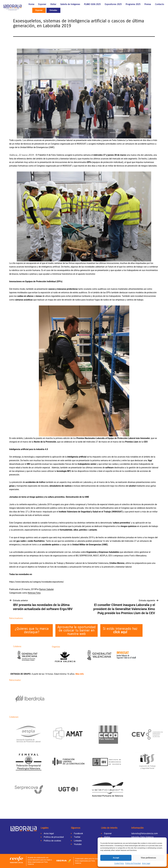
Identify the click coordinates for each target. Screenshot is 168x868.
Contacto (160, 4)
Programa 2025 (133, 4)
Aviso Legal (146, 863)
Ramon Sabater (46, 589)
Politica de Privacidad (133, 863)
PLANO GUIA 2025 (92, 4)
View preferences (148, 858)
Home (31, 4)
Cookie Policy (119, 863)
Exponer (42, 4)
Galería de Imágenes (70, 4)
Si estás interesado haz (120, 630)
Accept (116, 858)
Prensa (148, 4)
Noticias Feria (34, 593)
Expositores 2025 (113, 4)
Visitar (53, 4)
